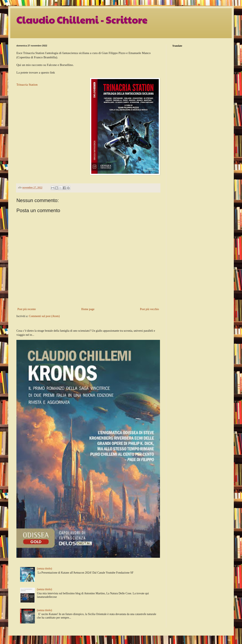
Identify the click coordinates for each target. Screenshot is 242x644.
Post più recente (27, 309)
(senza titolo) (44, 569)
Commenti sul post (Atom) (44, 316)
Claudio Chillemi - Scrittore (82, 20)
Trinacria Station (27, 85)
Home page (88, 309)
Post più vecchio (149, 309)
